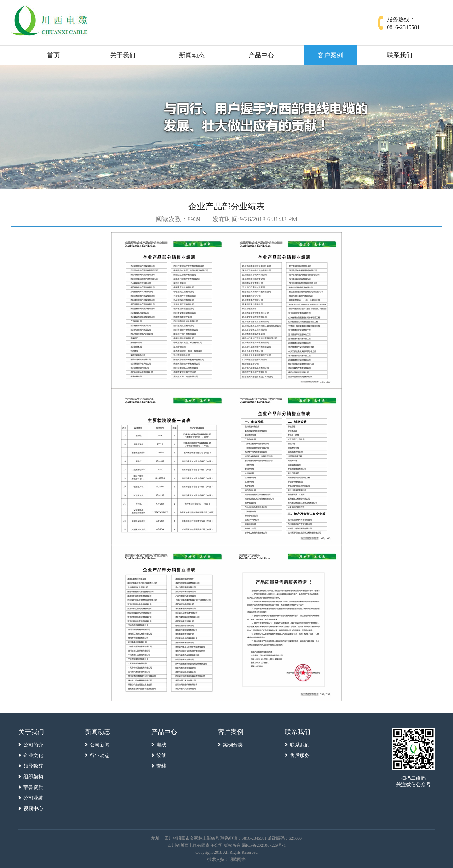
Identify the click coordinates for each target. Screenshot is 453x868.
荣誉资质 (33, 787)
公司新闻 (100, 745)
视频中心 (33, 809)
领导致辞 (33, 766)
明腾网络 (237, 859)
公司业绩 (33, 798)
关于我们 (123, 55)
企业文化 (33, 756)
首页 (53, 55)
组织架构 (33, 777)
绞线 (161, 756)
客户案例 (330, 55)
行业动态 (100, 756)
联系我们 (400, 55)
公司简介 (33, 745)
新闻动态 (192, 55)
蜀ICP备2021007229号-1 (264, 845)
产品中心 (261, 55)
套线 (161, 766)
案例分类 (233, 745)
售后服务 (300, 756)
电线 (161, 745)
